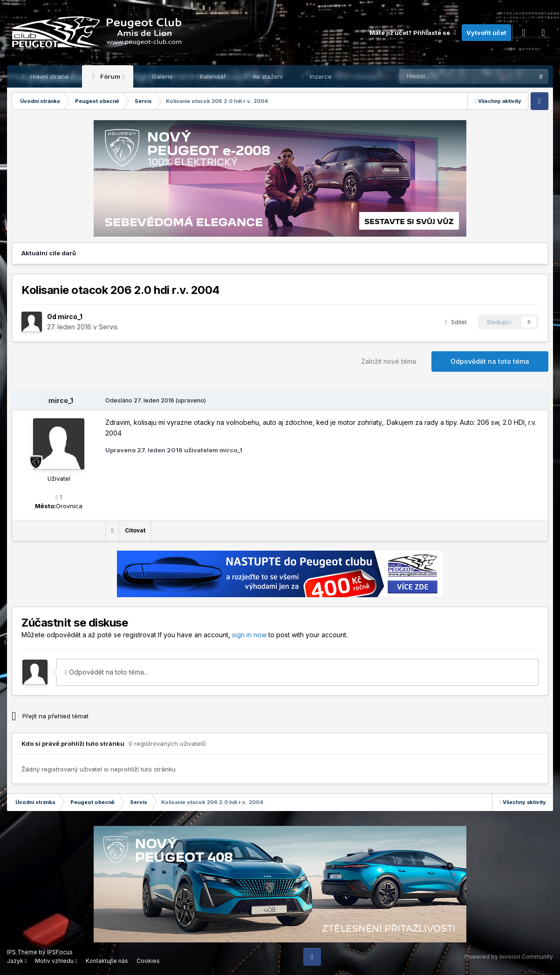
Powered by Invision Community (509, 957)
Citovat (135, 530)
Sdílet (456, 322)
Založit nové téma (389, 361)
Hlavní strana (49, 76)
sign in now (249, 635)
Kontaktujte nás (107, 961)
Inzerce (320, 76)
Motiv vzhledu (56, 961)
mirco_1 (70, 317)
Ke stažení (267, 76)
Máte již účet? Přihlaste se (413, 33)
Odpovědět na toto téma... (106, 672)
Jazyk (17, 961)
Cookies (148, 961)
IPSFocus (60, 952)
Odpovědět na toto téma (490, 361)
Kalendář (212, 76)
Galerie (161, 76)
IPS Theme (22, 952)
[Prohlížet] (443, 76)
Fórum (110, 76)
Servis (108, 327)
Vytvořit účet (486, 33)
